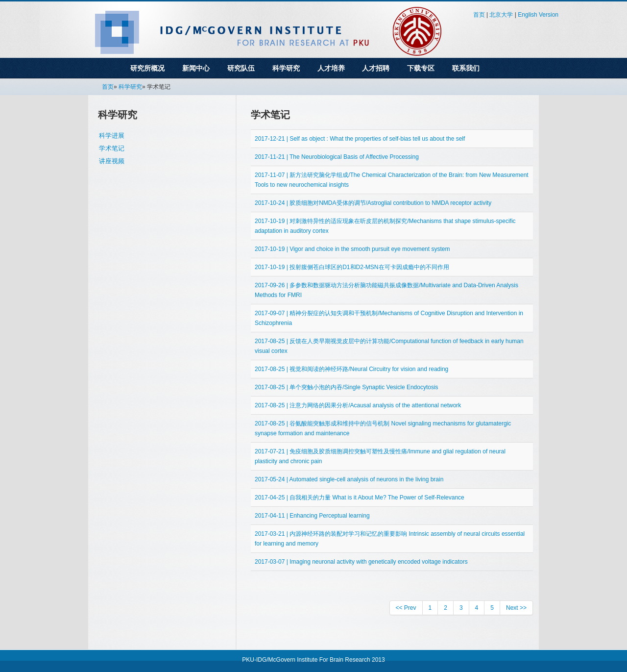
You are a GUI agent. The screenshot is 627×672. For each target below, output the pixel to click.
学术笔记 (112, 148)
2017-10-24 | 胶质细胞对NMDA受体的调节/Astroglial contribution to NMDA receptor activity (373, 203)
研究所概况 (147, 68)
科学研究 (286, 68)
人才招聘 (376, 68)
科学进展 (112, 136)
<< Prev (406, 608)
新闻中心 (196, 68)
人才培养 (331, 68)
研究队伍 (241, 68)
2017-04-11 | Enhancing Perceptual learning (312, 516)
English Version (538, 15)
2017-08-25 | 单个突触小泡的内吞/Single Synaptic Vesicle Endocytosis (347, 387)
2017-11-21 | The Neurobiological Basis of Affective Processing (337, 157)
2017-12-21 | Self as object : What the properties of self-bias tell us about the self (360, 139)
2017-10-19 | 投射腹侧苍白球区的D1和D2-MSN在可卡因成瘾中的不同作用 (352, 267)
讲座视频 (112, 161)
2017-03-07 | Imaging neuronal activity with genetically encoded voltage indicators (361, 562)
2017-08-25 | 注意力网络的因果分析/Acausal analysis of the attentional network (358, 405)
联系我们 (466, 68)
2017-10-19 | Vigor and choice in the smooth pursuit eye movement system (352, 249)
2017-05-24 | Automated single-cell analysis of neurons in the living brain (349, 479)
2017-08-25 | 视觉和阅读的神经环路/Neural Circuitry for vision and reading (351, 369)
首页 (479, 15)
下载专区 (421, 68)
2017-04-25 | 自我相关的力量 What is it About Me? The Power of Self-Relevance (360, 498)
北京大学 (501, 15)
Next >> (516, 608)
